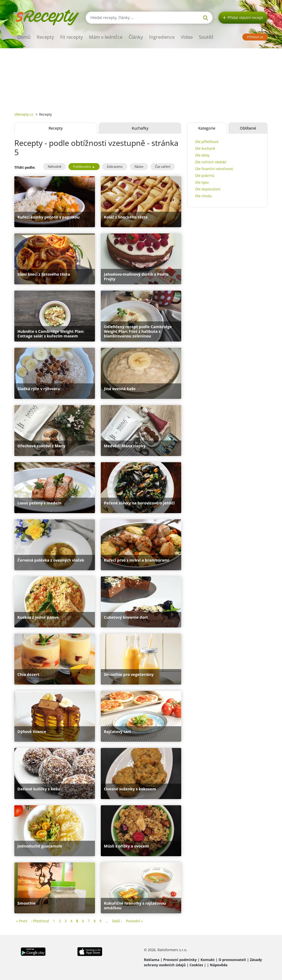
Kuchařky (140, 128)
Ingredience (162, 37)
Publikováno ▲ (84, 167)
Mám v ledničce (106, 37)
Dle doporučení (208, 189)
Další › (117, 921)
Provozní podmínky (180, 960)
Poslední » (134, 921)
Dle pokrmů (205, 176)
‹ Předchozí (40, 921)
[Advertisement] (141, 77)
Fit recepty (71, 37)
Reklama (152, 960)
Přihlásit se (255, 37)
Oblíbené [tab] (248, 128)
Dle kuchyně (205, 148)
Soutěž (206, 37)
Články (136, 37)
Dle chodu (203, 196)
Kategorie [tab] (207, 128)
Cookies (196, 965)
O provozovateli (232, 960)
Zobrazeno (115, 167)
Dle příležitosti (207, 142)
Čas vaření (163, 167)
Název (139, 167)
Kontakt (208, 960)
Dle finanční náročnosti (214, 169)
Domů (24, 37)
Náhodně (55, 167)
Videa (187, 37)
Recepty (45, 37)
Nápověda (219, 965)
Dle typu (202, 182)
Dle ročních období (211, 162)
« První (22, 921)
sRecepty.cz (24, 114)
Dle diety (202, 155)
